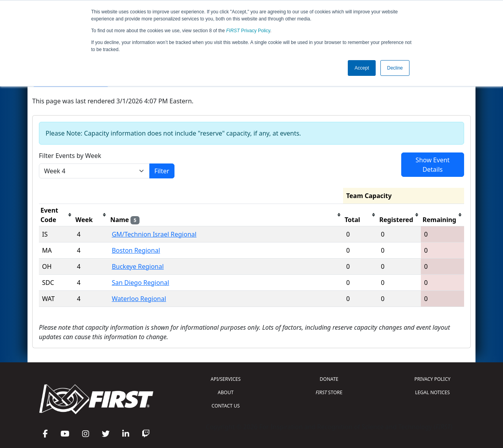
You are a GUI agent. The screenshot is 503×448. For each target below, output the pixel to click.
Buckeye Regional (138, 266)
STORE (329, 392)
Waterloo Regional (139, 299)
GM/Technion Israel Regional (154, 234)
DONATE (329, 379)
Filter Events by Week (70, 156)
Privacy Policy (248, 31)
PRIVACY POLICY (432, 379)
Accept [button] (362, 68)
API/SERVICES (226, 379)
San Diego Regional (140, 283)
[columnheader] (56, 215)
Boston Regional (136, 250)
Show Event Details (433, 165)
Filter (162, 171)
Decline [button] (395, 68)
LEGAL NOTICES (432, 392)
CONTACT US (226, 406)
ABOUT (226, 392)
